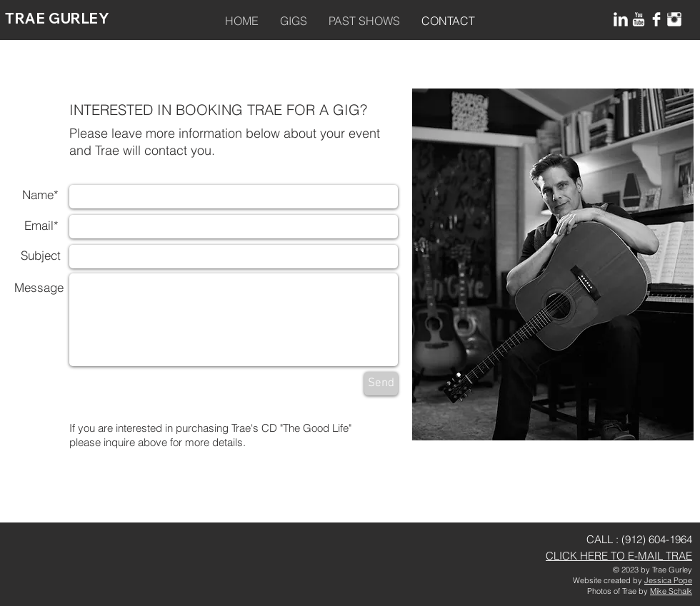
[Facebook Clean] (656, 19)
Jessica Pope (668, 580)
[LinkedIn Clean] (621, 19)
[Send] (381, 384)
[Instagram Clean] (674, 19)
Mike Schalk (671, 591)
